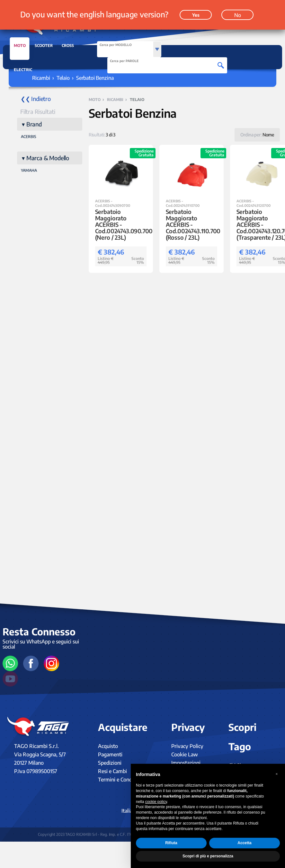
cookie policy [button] (156, 802)
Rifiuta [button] (171, 843)
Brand (34, 124)
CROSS (68, 46)
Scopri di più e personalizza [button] (208, 856)
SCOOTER (44, 46)
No (238, 15)
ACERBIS (29, 137)
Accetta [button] (244, 843)
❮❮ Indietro (36, 99)
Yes (196, 15)
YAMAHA (29, 170)
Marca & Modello (48, 158)
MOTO (20, 47)
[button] (277, 774)
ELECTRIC (23, 70)
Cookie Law (185, 754)
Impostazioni (186, 763)
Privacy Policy (187, 746)
